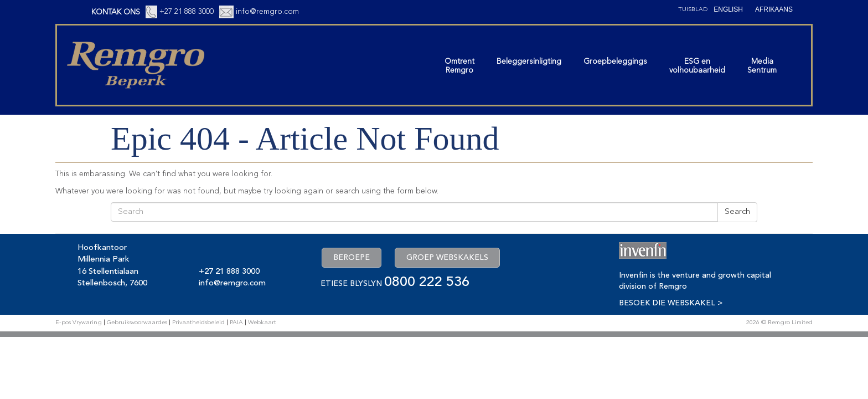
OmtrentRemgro (459, 66)
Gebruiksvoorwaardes (137, 323)
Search (737, 212)
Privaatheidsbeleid (198, 323)
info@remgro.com (267, 12)
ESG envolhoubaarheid (697, 66)
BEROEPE (352, 258)
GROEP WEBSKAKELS (447, 258)
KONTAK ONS (116, 12)
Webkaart (262, 323)
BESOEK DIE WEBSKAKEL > (671, 303)
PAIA (236, 323)
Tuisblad (693, 10)
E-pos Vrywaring (79, 323)
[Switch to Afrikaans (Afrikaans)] (774, 9)
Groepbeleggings (615, 62)
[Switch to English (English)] (728, 9)
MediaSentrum (762, 66)
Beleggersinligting (529, 62)
